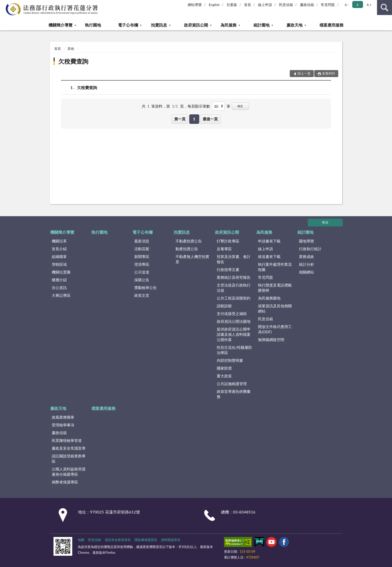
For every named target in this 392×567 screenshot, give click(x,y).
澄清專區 (142, 264)
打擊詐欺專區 (228, 241)
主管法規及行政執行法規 (234, 288)
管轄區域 (59, 264)
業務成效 (306, 256)
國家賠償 (224, 368)
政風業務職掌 (63, 417)
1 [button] (194, 119)
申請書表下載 (269, 241)
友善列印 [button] (328, 73)
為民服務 (228, 25)
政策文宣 (142, 295)
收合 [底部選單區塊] (325, 222)
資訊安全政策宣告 (118, 540)
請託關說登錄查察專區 (69, 459)
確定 (240, 106)
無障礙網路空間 (271, 340)
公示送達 (142, 272)
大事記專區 (61, 295)
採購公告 (142, 280)
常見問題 (328, 5)
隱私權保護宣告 (146, 540)
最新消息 (142, 241)
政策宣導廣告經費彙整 (234, 394)
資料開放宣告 (171, 540)
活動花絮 (142, 249)
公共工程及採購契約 (234, 298)
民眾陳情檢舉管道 (67, 440)
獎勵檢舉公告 (145, 288)
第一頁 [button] (180, 119)
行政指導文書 (228, 269)
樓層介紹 (59, 280)
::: (4, 4)
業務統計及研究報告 (234, 277)
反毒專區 (224, 249)
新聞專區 (142, 256)
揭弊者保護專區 (65, 482)
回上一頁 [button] (304, 73)
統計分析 (306, 264)
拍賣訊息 (159, 25)
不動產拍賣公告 (189, 241)
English (214, 5)
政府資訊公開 (196, 25)
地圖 (81, 540)
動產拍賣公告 (187, 249)
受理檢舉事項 (63, 425)
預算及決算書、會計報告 (234, 259)
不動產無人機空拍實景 (192, 259)
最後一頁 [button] (210, 119)
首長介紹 (59, 249)
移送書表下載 (269, 256)
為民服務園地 (269, 298)
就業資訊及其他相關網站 (275, 308)
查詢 (384, 8)
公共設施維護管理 (232, 384)
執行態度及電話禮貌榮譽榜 (275, 288)
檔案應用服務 (331, 25)
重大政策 (224, 376)
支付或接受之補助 (232, 314)
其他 (71, 49)
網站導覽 (195, 5)
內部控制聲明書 (230, 360)
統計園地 (261, 25)
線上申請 (265, 5)
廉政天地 (294, 25)
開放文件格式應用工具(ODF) (275, 329)
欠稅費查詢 (73, 61)
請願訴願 (224, 306)
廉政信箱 (307, 5)
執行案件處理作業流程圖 (275, 267)
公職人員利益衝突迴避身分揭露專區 (69, 472)
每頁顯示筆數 (199, 106)
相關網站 (306, 272)
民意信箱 (286, 5)
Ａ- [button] (346, 5)
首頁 (247, 5)
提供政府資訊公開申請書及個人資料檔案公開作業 (234, 334)
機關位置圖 (61, 272)
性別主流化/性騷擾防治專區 (234, 350)
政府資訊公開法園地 (234, 321)
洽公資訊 (59, 288)
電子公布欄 (128, 25)
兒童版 (232, 5)
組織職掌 (59, 256)
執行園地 (93, 25)
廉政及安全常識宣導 (69, 448)
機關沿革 (59, 241)
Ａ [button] (357, 5)
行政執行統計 (310, 249)
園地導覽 (306, 241)
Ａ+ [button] (369, 5)
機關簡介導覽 (60, 25)
